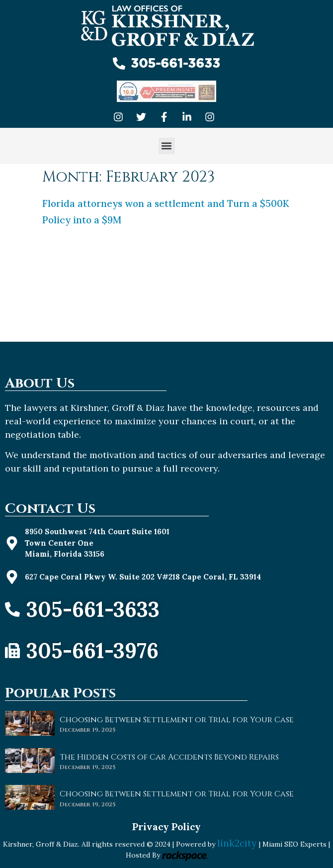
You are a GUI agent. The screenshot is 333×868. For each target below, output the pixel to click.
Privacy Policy (166, 827)
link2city (238, 843)
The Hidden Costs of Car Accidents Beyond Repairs (169, 757)
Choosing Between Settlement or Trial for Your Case (177, 720)
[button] (167, 146)
